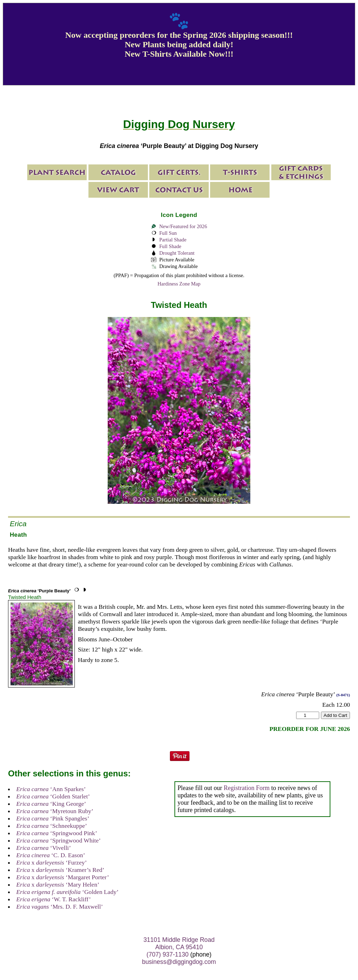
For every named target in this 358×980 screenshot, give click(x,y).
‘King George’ (51, 804)
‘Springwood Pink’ (57, 833)
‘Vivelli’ (44, 848)
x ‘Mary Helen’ (58, 884)
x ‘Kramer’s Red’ (60, 870)
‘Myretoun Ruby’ (55, 811)
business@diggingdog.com (179, 962)
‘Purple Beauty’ (39, 591)
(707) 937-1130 (167, 954)
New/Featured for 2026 (183, 226)
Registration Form (247, 788)
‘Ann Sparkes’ (51, 789)
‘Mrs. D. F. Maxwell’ (60, 907)
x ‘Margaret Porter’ (63, 877)
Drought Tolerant (177, 253)
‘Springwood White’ (59, 840)
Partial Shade (173, 240)
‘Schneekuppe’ (52, 826)
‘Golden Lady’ (68, 892)
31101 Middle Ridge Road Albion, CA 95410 (179, 943)
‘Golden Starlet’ (53, 796)
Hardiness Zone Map (179, 284)
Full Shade (170, 246)
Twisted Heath (25, 597)
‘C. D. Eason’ (51, 855)
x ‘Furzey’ (52, 862)
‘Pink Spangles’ (53, 818)
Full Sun (168, 233)
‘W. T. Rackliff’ (54, 899)
